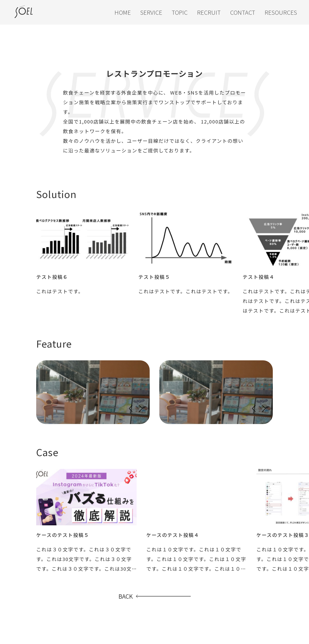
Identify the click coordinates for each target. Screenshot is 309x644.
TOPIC (180, 12)
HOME (123, 12)
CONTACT (243, 12)
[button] (130, 409)
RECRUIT (209, 12)
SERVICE (151, 12)
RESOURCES (281, 12)
